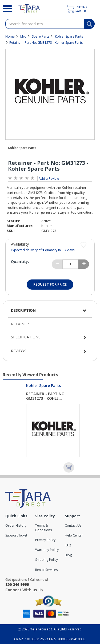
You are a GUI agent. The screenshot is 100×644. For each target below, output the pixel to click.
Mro (23, 36)
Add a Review (49, 179)
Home (10, 36)
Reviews (19, 351)
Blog (68, 555)
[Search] (5, 8)
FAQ (68, 545)
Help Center (74, 535)
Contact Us (73, 525)
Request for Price (50, 284)
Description (23, 310)
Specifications (26, 337)
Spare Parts (41, 36)
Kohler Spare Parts (69, 36)
